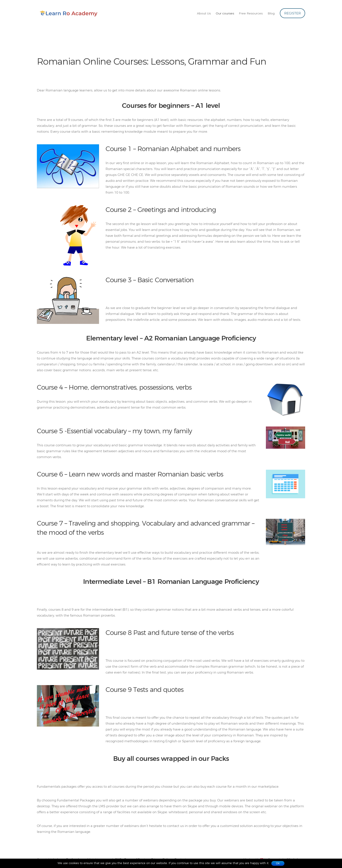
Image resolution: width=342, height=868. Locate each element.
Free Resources (251, 13)
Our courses (225, 13)
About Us (204, 13)
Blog (271, 13)
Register (292, 13)
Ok (278, 863)
